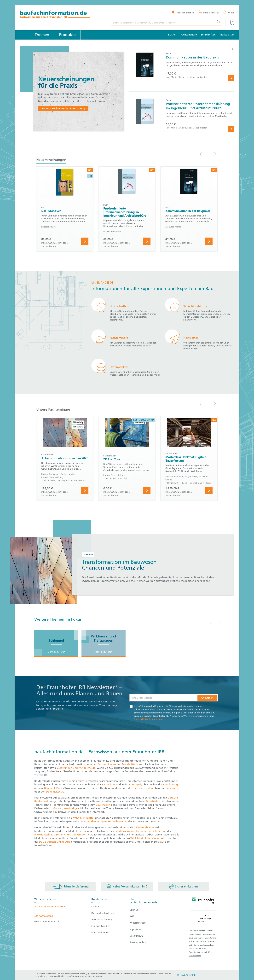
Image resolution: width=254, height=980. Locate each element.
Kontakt (96, 907)
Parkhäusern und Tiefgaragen (133, 831)
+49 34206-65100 (44, 916)
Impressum (135, 929)
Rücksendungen (100, 933)
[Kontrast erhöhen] (183, 12)
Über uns (134, 910)
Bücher (172, 35)
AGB (132, 916)
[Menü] (214, 912)
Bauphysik (135, 785)
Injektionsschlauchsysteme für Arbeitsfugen (60, 835)
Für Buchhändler (101, 926)
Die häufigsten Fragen (104, 913)
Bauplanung (170, 785)
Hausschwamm (117, 821)
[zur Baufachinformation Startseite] (63, 15)
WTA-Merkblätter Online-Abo (148, 838)
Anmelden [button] (207, 698)
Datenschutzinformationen (148, 719)
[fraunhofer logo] (203, 901)
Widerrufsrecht (138, 923)
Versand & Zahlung (102, 920)
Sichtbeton (159, 831)
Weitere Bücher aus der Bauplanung (63, 108)
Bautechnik (109, 785)
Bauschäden (153, 801)
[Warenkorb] (230, 23)
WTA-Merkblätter (84, 818)
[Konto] (229, 12)
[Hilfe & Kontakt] (209, 12)
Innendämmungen (95, 821)
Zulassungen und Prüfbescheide (76, 768)
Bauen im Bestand (144, 788)
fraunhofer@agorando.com (50, 907)
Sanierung (172, 788)
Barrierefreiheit (138, 942)
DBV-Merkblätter (144, 827)
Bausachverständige (66, 808)
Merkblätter (227, 35)
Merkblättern (130, 764)
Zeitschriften (208, 35)
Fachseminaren (107, 764)
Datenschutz (136, 936)
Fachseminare (189, 35)
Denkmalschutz (55, 792)
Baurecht (50, 788)
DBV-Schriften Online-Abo (55, 842)
